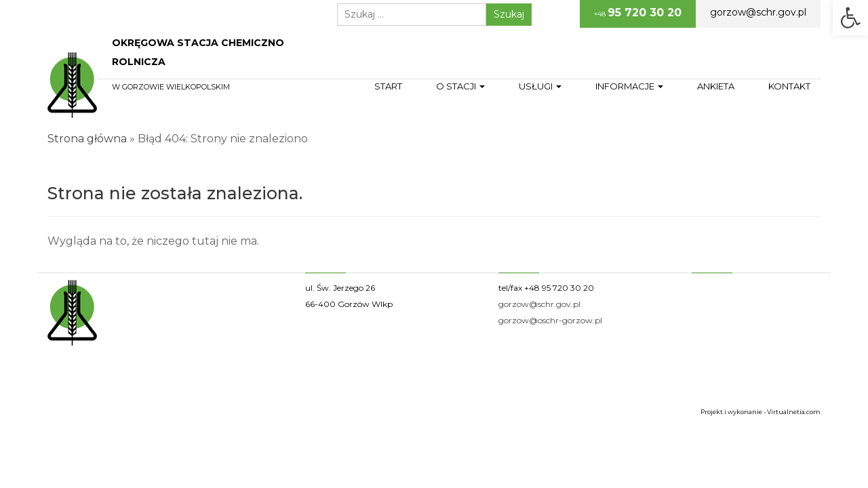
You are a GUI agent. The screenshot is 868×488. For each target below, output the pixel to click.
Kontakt (789, 86)
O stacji (460, 86)
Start (388, 86)
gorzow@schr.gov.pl (758, 12)
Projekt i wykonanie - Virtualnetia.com (761, 412)
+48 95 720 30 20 (559, 288)
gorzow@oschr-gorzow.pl (550, 320)
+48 (638, 13)
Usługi (540, 86)
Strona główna (87, 139)
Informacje (629, 86)
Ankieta (716, 86)
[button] (850, 18)
